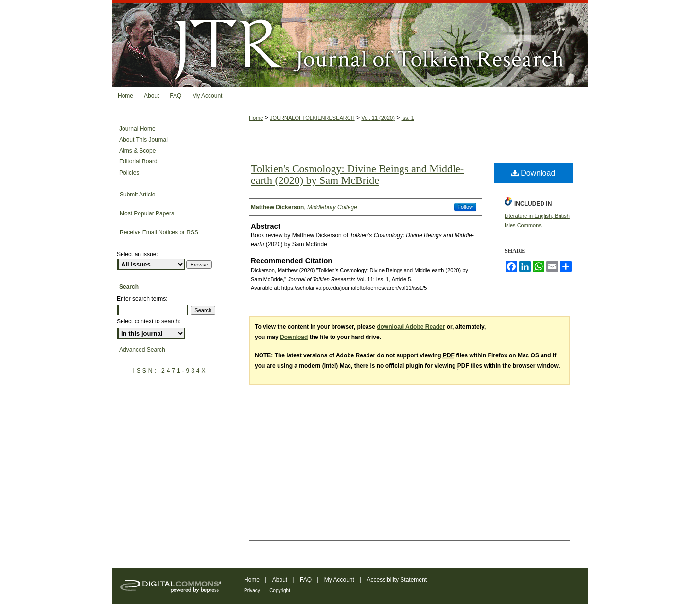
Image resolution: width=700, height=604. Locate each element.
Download (534, 173)
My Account (339, 580)
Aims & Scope (137, 151)
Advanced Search (142, 350)
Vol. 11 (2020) (378, 118)
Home (256, 118)
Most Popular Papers (147, 213)
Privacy (252, 591)
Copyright (280, 591)
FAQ (306, 580)
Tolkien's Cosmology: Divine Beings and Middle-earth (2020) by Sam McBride (357, 174)
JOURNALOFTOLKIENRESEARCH (312, 118)
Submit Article (137, 195)
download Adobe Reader (411, 327)
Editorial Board (138, 161)
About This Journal (143, 140)
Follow (465, 207)
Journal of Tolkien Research (350, 43)
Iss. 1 (408, 118)
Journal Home (137, 129)
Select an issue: (137, 254)
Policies (129, 173)
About (280, 580)
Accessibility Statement (397, 580)
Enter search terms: (142, 299)
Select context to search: (149, 321)
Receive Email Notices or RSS (159, 232)
